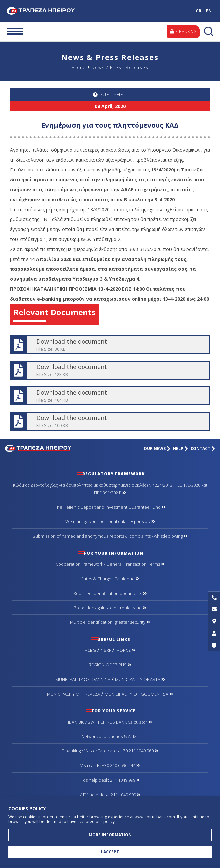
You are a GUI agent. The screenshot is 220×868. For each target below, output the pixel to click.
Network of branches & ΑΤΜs (110, 736)
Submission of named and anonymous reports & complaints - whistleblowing (110, 536)
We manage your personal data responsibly (110, 521)
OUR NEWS (157, 448)
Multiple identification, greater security (110, 622)
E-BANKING (183, 31)
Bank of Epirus (46, 11)
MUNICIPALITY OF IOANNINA (83, 679)
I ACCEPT (110, 852)
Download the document (110, 345)
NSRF (106, 650)
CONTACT (203, 448)
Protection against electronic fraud (110, 608)
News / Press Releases (120, 67)
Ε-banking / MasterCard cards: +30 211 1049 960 (110, 751)
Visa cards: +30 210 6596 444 (110, 765)
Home (79, 67)
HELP (180, 448)
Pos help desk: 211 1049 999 (110, 780)
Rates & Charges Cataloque (110, 579)
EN (209, 11)
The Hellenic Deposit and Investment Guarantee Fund (110, 507)
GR (199, 11)
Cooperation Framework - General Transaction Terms (110, 564)
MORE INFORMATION (110, 835)
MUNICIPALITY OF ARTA (140, 679)
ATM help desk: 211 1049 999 (110, 795)
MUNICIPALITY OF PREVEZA (74, 694)
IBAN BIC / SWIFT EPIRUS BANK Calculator (110, 722)
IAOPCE (125, 650)
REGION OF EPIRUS (110, 665)
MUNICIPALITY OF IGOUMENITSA (139, 694)
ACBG (90, 650)
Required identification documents (110, 593)
